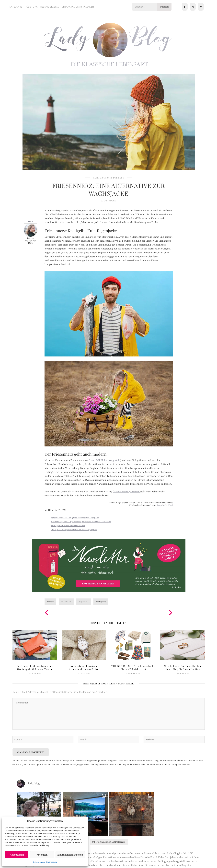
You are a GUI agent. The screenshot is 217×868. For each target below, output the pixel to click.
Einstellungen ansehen (70, 855)
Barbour (50, 602)
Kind (171, 505)
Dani (30, 222)
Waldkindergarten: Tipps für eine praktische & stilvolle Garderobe (81, 522)
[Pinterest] (201, 7)
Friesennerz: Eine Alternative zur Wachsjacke (108, 189)
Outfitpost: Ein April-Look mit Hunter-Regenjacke (74, 529)
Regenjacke (84, 602)
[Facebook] (185, 7)
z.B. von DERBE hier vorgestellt (104, 460)
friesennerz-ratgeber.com (126, 492)
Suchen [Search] (164, 7)
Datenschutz (39, 862)
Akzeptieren (17, 855)
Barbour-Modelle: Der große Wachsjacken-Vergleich (75, 518)
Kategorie (16, 7)
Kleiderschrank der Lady (108, 178)
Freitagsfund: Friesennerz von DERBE (68, 526)
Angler (165, 505)
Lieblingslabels (50, 7)
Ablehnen (42, 855)
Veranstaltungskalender (78, 7)
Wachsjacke (101, 602)
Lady (159, 505)
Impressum (52, 862)
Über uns (32, 7)
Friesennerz (66, 602)
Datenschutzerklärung (167, 765)
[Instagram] (193, 7)
